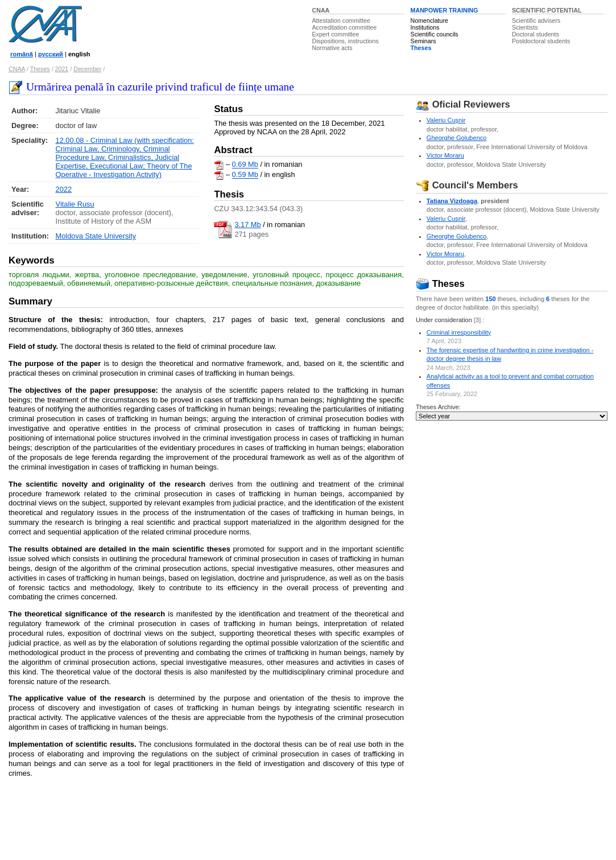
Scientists (525, 27)
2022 (64, 189)
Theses (421, 48)
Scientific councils (435, 34)
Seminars (423, 41)
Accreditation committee (345, 27)
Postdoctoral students (541, 41)
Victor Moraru (445, 155)
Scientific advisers (536, 20)
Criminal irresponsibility (459, 332)
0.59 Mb (245, 175)
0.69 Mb (245, 165)
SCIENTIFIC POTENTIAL (547, 10)
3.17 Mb (247, 225)
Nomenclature (429, 20)
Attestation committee (341, 20)
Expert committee (336, 34)
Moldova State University (96, 236)
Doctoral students (536, 34)
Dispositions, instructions (346, 41)
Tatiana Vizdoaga (452, 201)
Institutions (425, 27)
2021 (62, 69)
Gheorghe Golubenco (457, 138)
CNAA (321, 10)
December (87, 69)
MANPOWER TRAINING (445, 10)
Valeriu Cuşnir (446, 120)
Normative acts (332, 48)
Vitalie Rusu (75, 204)
